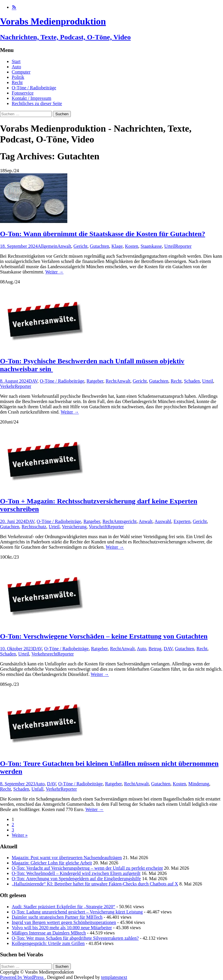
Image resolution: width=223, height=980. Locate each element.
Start (16, 61)
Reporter (183, 246)
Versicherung (74, 527)
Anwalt (64, 246)
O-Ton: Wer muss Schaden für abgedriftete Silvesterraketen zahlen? (75, 938)
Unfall (38, 789)
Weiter (54, 272)
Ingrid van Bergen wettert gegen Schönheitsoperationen (64, 922)
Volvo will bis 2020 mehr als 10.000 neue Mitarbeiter (62, 928)
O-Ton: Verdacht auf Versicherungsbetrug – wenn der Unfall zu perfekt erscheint (87, 868)
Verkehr (7, 386)
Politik (18, 77)
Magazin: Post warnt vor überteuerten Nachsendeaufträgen (67, 858)
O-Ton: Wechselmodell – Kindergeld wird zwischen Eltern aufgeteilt (76, 873)
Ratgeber (95, 381)
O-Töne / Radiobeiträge (34, 88)
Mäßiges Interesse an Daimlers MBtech (49, 933)
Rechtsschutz (34, 527)
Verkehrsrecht (44, 654)
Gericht (80, 246)
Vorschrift (98, 527)
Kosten (132, 246)
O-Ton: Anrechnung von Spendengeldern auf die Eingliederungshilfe (76, 879)
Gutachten (100, 246)
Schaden (192, 381)
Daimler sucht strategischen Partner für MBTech (57, 917)
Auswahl (163, 521)
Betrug (155, 649)
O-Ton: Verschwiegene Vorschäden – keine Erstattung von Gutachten (104, 636)
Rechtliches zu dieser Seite (37, 103)
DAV (33, 381)
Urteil (170, 246)
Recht (17, 82)
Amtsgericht (125, 521)
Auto (16, 67)
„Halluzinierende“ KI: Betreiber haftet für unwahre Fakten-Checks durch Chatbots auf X (95, 884)
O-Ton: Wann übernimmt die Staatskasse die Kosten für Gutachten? (103, 234)
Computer (21, 72)
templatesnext (114, 977)
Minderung (199, 784)
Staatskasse (151, 246)
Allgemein (47, 246)
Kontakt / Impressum (31, 98)
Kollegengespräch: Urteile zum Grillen (48, 943)
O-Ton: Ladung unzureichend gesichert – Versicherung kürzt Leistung (77, 912)
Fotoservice (23, 93)
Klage (117, 246)
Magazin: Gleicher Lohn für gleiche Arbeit (52, 863)
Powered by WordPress (22, 977)
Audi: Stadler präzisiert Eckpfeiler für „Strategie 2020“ (64, 907)
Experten (182, 521)
